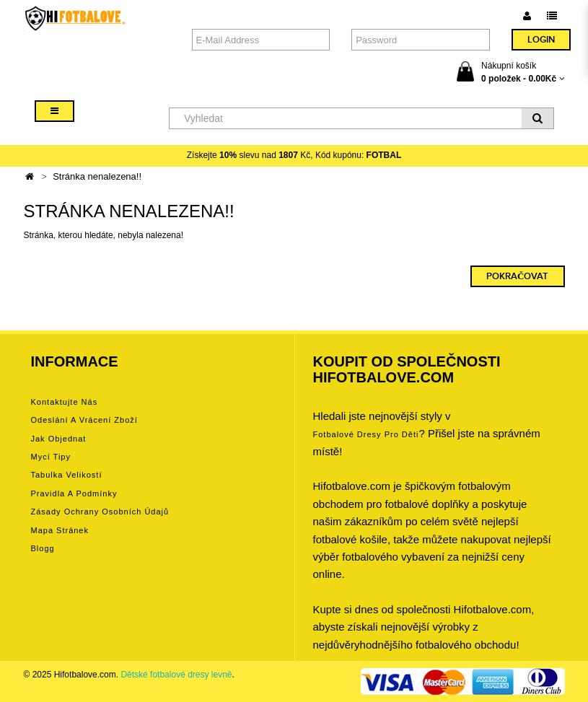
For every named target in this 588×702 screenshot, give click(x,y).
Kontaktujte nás (65, 402)
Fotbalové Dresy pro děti (366, 434)
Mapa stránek (60, 530)
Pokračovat (517, 276)
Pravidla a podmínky (74, 493)
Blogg (43, 548)
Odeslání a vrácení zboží (84, 420)
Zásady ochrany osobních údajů (100, 512)
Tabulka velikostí (67, 475)
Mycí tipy (51, 457)
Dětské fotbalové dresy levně (176, 675)
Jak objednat (59, 439)
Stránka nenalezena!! (97, 176)
